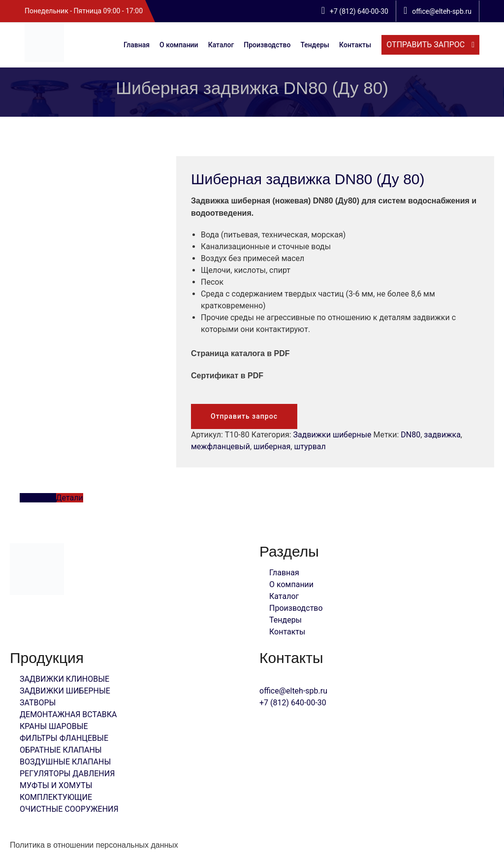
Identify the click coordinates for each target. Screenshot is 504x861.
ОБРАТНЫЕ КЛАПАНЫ (61, 750)
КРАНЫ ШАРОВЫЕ (54, 726)
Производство (267, 45)
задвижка (442, 435)
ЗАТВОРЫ (38, 703)
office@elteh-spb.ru (293, 691)
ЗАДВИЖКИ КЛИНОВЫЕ (64, 679)
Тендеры (315, 45)
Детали (70, 498)
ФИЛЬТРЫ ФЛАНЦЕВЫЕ (64, 738)
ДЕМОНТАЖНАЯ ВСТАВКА (68, 714)
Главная (137, 45)
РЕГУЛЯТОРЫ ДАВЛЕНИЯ (67, 774)
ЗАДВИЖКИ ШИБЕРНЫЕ (65, 691)
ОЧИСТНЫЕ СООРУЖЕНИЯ (69, 809)
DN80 (410, 435)
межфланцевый (220, 447)
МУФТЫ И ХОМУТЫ (56, 785)
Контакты (355, 45)
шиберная (272, 447)
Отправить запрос (244, 416)
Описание (38, 498)
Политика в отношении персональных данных (94, 845)
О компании (179, 45)
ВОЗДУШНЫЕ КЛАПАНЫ (65, 762)
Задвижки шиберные (332, 435)
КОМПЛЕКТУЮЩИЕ (56, 797)
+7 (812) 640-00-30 (293, 703)
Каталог (221, 45)
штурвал (310, 447)
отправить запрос (426, 45)
